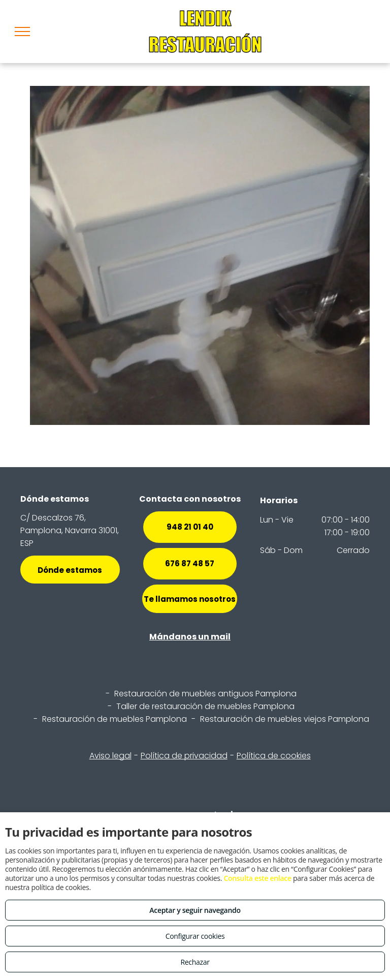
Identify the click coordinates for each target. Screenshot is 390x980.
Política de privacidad (184, 756)
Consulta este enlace (257, 878)
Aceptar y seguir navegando (195, 910)
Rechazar (195, 962)
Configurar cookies (195, 936)
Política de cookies (274, 756)
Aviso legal (110, 756)
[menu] (22, 32)
